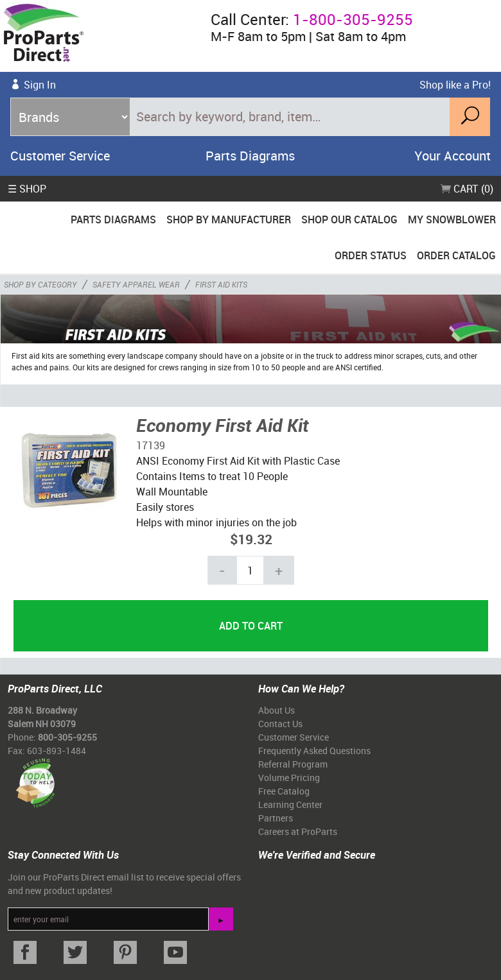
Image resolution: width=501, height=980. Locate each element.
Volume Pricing (289, 778)
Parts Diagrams (250, 156)
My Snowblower (452, 219)
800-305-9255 (67, 737)
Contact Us (280, 724)
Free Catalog (284, 791)
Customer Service (60, 156)
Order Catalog (456, 255)
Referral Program (293, 764)
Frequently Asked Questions (314, 751)
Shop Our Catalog (349, 219)
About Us (277, 710)
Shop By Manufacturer (229, 219)
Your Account (453, 156)
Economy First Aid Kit (223, 425)
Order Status (371, 255)
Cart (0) (467, 189)
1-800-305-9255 (353, 19)
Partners (276, 818)
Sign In (40, 85)
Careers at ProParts (298, 831)
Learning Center (290, 804)
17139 (151, 445)
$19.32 (251, 539)
